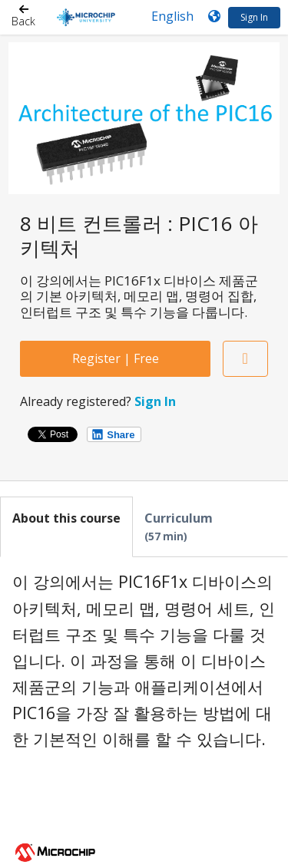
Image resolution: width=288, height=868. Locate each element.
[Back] (23, 17)
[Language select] (172, 16)
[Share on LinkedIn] (114, 434)
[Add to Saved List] (245, 359)
